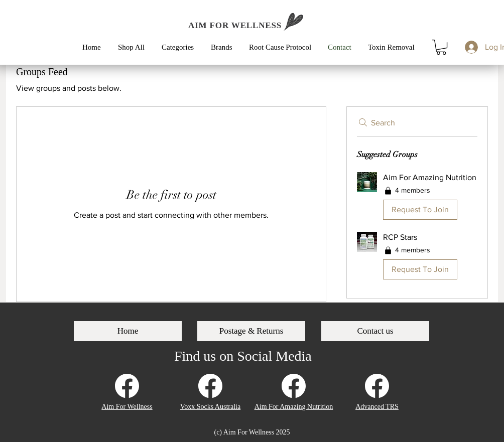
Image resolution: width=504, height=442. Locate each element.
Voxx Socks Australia (210, 407)
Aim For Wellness (127, 407)
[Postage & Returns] (251, 331)
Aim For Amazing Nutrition (294, 407)
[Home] (128, 331)
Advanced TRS (377, 407)
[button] (181, 47)
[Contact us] (375, 331)
